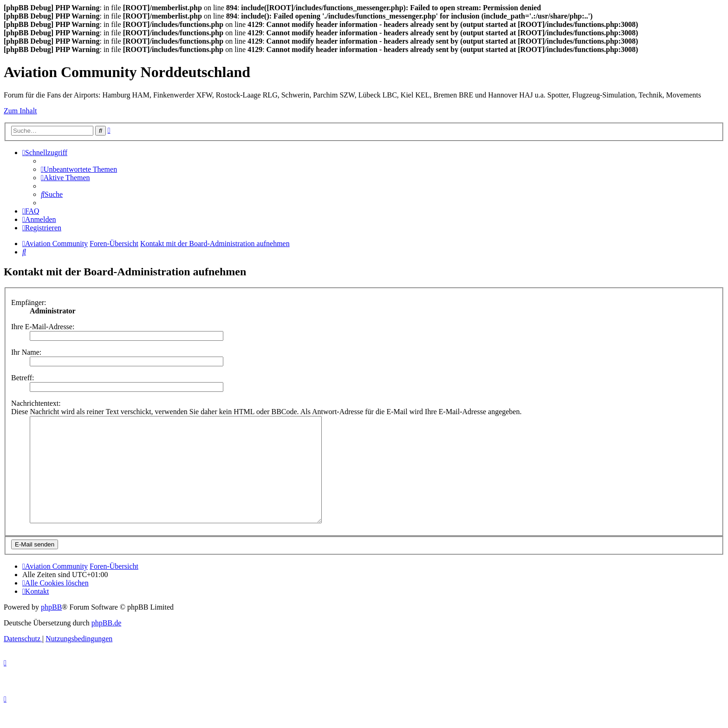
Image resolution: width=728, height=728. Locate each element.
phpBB (51, 628)
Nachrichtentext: (36, 403)
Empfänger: (29, 302)
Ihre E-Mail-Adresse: (43, 327)
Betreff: (23, 378)
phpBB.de (106, 644)
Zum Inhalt (20, 111)
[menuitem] (79, 169)
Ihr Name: (26, 352)
